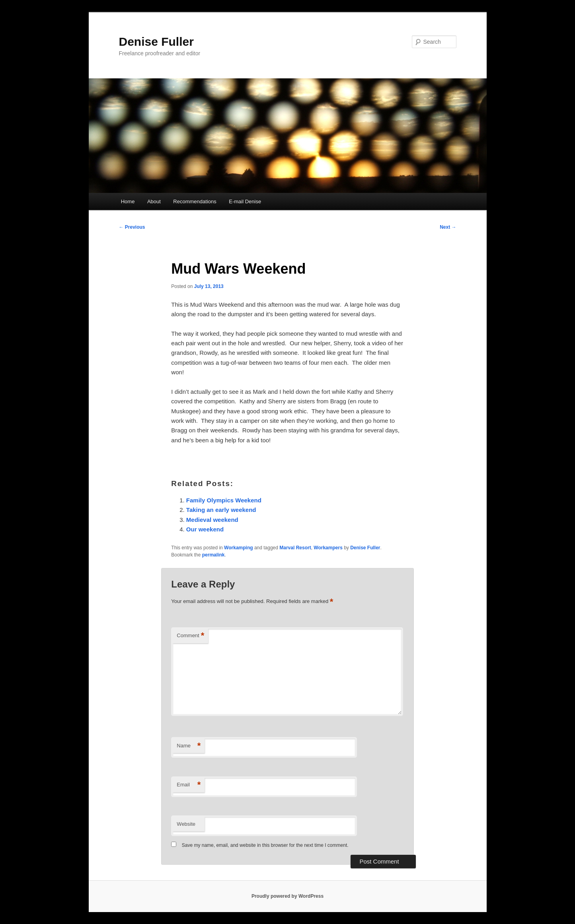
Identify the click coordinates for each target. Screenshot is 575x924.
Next (448, 227)
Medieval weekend (212, 520)
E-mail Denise (245, 201)
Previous (132, 227)
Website (186, 824)
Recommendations (195, 201)
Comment (190, 636)
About (154, 201)
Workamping (238, 548)
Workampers (328, 548)
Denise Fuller (156, 42)
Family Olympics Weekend (224, 500)
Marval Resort (295, 548)
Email (189, 785)
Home (128, 201)
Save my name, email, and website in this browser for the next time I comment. (265, 845)
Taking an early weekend (221, 510)
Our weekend (205, 529)
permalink (213, 555)
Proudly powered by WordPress (287, 896)
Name (189, 746)
